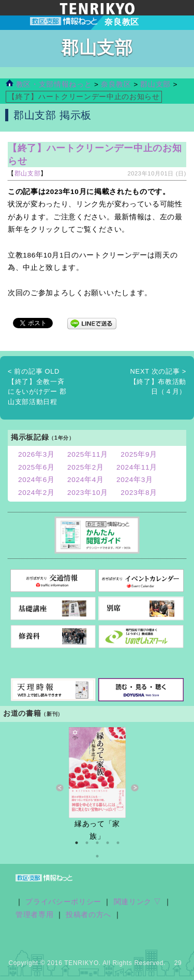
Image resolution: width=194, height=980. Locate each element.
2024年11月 (137, 467)
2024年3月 (135, 480)
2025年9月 (139, 454)
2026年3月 (36, 454)
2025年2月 (86, 467)
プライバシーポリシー (63, 902)
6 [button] (97, 856)
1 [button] (77, 843)
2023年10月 (88, 493)
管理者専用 (34, 915)
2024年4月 (86, 480)
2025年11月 (88, 454)
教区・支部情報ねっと (49, 84)
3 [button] (97, 843)
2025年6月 (36, 467)
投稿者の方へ (88, 915)
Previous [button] (60, 788)
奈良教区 (117, 84)
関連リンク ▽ (138, 902)
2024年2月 (36, 493)
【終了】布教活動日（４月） (158, 381)
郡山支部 (155, 84)
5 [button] (118, 843)
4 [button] (108, 843)
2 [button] (87, 843)
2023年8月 (139, 493)
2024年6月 (36, 480)
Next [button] (135, 788)
